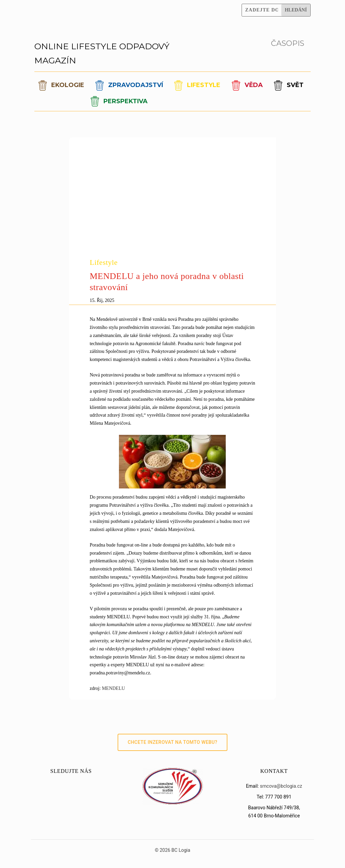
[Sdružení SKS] (173, 803)
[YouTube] (233, 5)
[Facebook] (197, 5)
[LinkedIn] (233, 15)
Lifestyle (104, 262)
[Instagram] (215, 5)
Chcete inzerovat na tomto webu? (172, 742)
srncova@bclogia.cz (281, 786)
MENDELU (113, 688)
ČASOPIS (288, 43)
